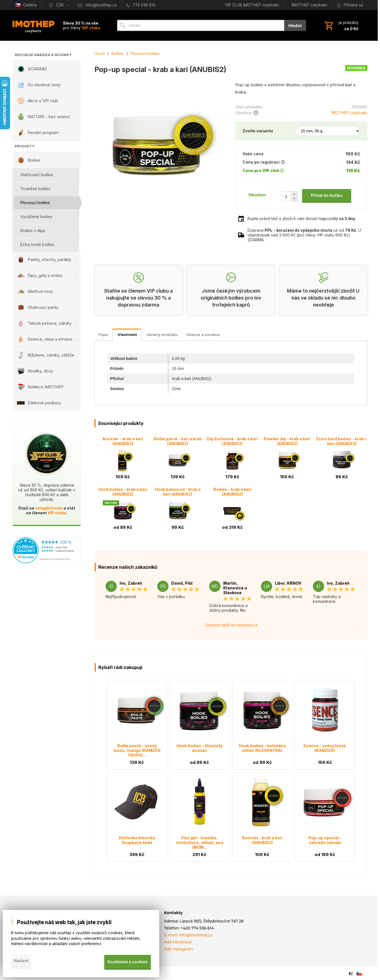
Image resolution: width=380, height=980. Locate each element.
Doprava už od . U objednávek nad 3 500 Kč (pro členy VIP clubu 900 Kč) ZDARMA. (304, 235)
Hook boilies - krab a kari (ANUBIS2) (123, 492)
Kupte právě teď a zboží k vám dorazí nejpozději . (302, 218)
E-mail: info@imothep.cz (188, 935)
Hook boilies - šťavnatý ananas (199, 748)
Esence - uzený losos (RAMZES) (325, 748)
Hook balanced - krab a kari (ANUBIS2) (178, 492)
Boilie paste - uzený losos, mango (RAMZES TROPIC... (137, 750)
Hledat (295, 26)
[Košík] (341, 25)
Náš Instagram (178, 949)
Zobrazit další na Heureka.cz (231, 625)
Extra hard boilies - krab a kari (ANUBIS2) (342, 441)
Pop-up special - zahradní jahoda (325, 840)
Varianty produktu (162, 334)
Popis (103, 334)
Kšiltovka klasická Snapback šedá (137, 840)
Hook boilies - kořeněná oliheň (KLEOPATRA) (262, 748)
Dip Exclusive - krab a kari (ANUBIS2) (232, 441)
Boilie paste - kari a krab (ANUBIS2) (178, 441)
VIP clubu (57, 513)
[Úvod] (34, 25)
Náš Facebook (178, 942)
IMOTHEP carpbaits (349, 113)
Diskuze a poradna (203, 334)
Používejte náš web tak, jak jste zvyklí (64, 925)
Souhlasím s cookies (127, 963)
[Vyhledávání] (201, 25)
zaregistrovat (49, 508)
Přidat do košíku (327, 195)
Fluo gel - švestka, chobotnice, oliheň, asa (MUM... (200, 842)
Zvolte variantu (258, 131)
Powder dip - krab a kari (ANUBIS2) (287, 441)
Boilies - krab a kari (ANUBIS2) (232, 492)
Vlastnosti (127, 334)
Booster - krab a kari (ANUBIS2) (123, 441)
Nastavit (21, 963)
